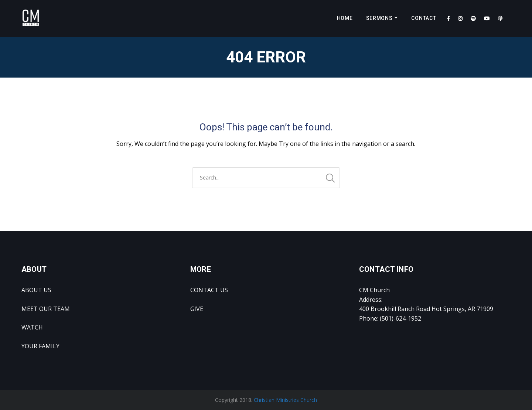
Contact (424, 18)
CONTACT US (209, 290)
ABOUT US (36, 290)
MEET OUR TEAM (46, 309)
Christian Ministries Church (285, 400)
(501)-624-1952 (400, 318)
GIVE (197, 309)
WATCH (32, 327)
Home (345, 18)
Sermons (379, 18)
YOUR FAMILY (40, 346)
